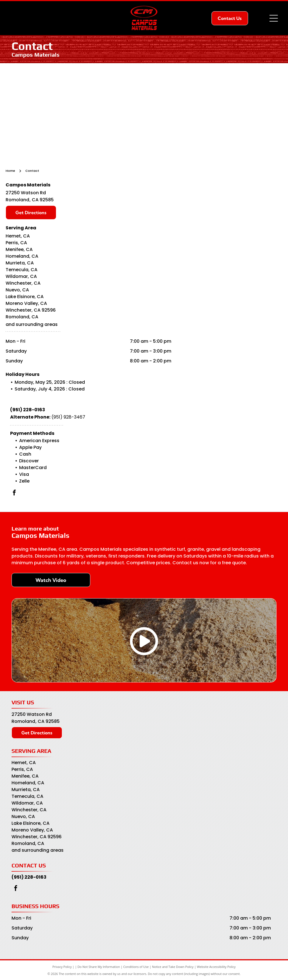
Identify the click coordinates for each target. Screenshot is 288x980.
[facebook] (14, 493)
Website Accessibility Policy (216, 967)
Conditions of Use (136, 967)
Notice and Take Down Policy (173, 967)
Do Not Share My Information (99, 967)
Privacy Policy (62, 967)
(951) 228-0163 (28, 410)
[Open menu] (274, 18)
